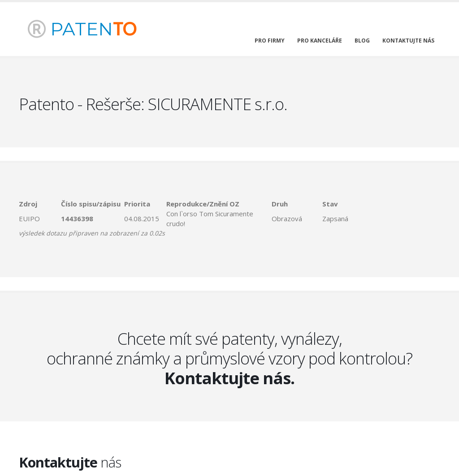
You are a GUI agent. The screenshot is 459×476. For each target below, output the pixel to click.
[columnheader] (40, 204)
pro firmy (270, 41)
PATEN (82, 29)
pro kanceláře (320, 41)
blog (362, 41)
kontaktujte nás (408, 41)
